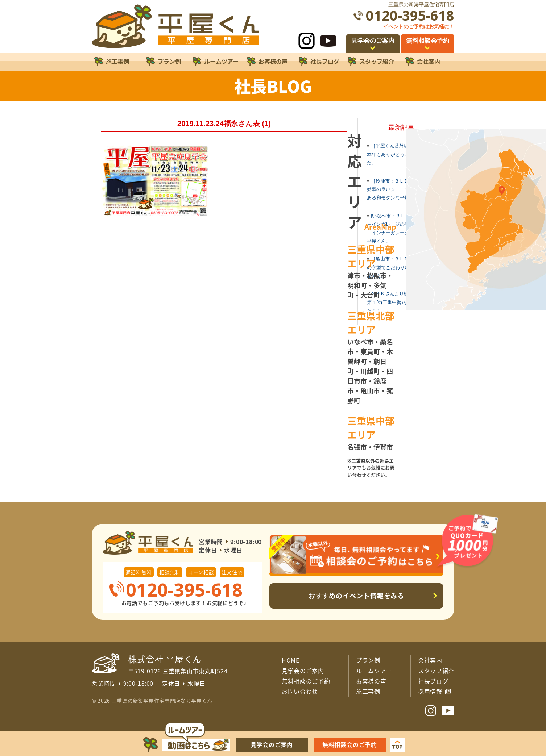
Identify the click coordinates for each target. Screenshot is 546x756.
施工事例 (368, 691)
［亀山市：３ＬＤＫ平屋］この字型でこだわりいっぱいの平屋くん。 (400, 267)
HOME (291, 660)
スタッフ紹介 (436, 671)
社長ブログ (433, 681)
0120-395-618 (410, 15)
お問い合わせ (300, 691)
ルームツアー (374, 671)
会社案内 (430, 660)
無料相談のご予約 (306, 681)
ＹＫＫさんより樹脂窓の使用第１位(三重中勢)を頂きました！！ (400, 302)
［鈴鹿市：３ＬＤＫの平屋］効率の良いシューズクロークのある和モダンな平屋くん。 (400, 189)
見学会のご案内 (303, 671)
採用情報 (430, 691)
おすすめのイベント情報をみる (357, 596)
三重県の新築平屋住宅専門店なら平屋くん (162, 701)
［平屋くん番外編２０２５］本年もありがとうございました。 (400, 154)
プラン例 (368, 660)
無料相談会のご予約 (350, 744)
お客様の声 (371, 681)
